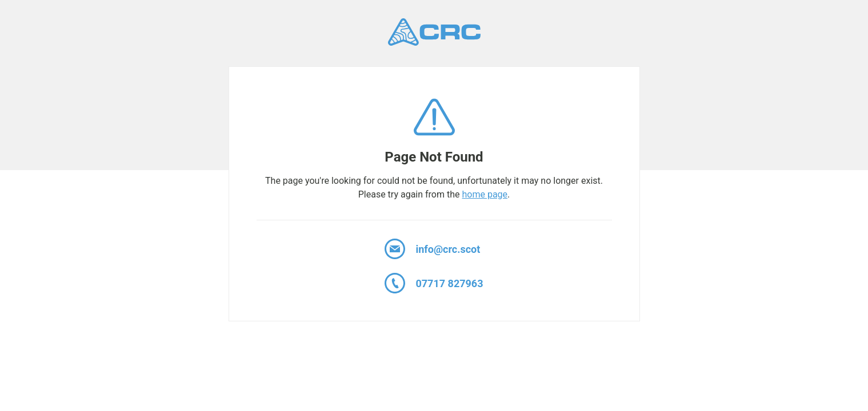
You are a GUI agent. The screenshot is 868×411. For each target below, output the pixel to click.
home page (485, 194)
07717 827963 (434, 283)
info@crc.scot (432, 249)
